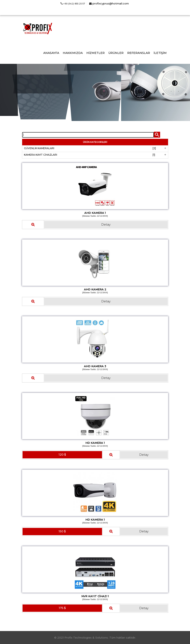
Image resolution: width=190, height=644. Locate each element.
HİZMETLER (96, 53)
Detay (106, 224)
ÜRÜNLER (116, 53)
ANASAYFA (51, 53)
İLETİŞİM (160, 53)
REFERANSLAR (139, 53)
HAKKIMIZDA (73, 53)
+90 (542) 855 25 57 (73, 4)
